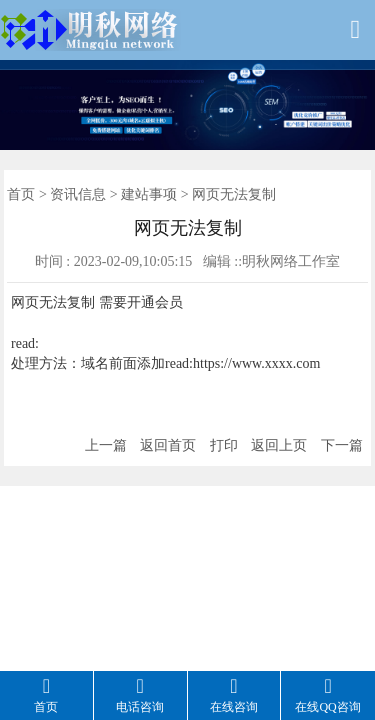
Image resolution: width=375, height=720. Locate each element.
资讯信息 (78, 194)
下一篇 (342, 445)
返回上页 (279, 445)
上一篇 (106, 445)
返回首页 (168, 445)
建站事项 (149, 194)
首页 (21, 194)
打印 (224, 445)
